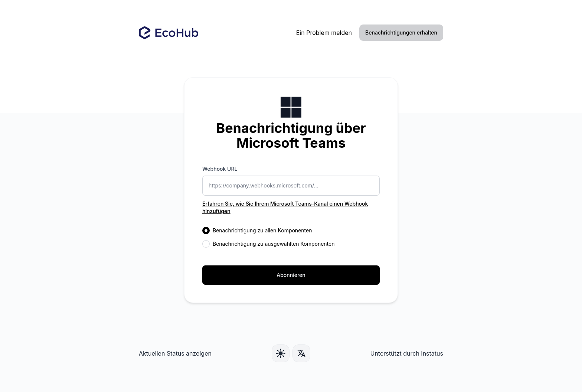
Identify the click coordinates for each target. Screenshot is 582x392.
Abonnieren (291, 275)
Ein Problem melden (324, 33)
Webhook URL (220, 169)
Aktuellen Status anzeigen (175, 353)
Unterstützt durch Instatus (407, 353)
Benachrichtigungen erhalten (401, 32)
